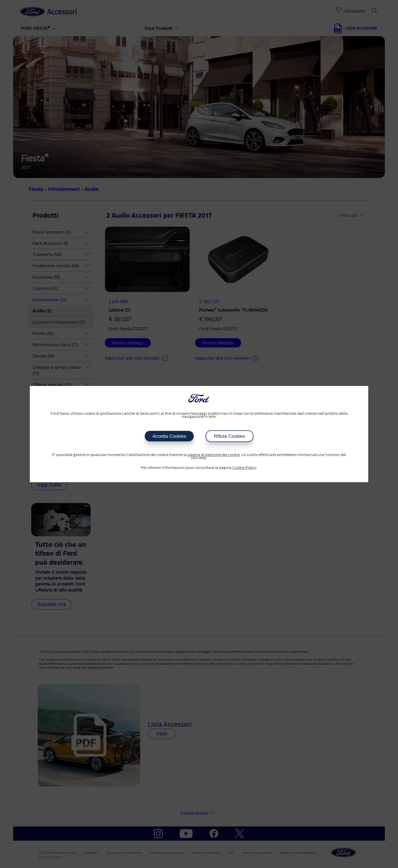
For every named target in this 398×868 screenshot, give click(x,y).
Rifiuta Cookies (230, 436)
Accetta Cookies (169, 436)
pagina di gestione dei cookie (214, 455)
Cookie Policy (244, 468)
